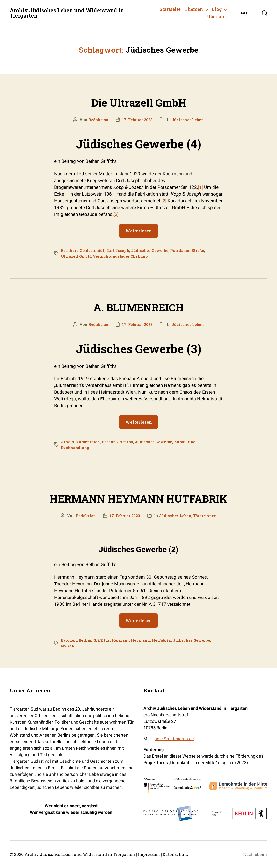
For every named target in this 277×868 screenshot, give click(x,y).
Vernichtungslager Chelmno (121, 256)
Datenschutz (187, 854)
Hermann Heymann (133, 640)
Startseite (170, 9)
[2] (164, 201)
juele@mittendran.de (174, 739)
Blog (217, 9)
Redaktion (97, 119)
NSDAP (68, 646)
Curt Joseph (120, 250)
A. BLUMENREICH (139, 306)
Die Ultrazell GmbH (139, 101)
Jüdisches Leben (189, 119)
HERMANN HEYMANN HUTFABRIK (138, 497)
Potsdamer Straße (191, 250)
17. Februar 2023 (137, 119)
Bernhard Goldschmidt (83, 250)
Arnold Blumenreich (81, 442)
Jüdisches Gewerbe (153, 250)
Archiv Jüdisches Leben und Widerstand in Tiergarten (73, 13)
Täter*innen (206, 516)
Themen (194, 9)
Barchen (69, 640)
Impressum (158, 854)
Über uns (217, 17)
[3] (116, 214)
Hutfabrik (164, 640)
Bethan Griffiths (119, 442)
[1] (201, 187)
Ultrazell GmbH (76, 256)
